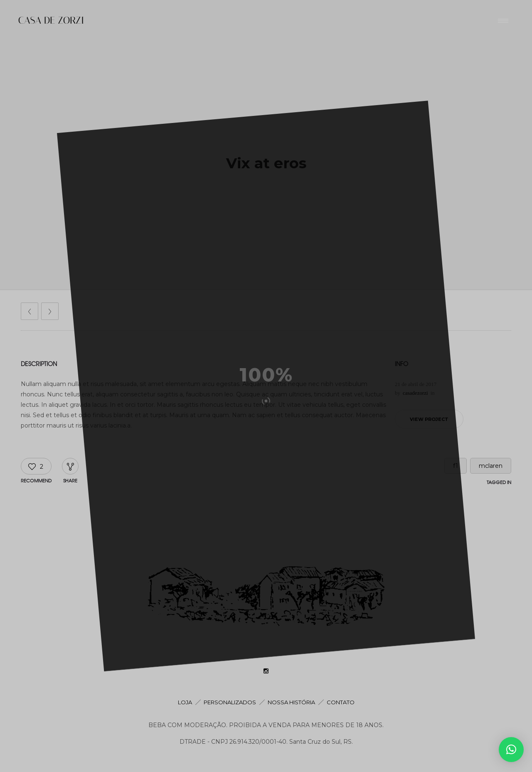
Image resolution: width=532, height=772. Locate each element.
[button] (511, 750)
